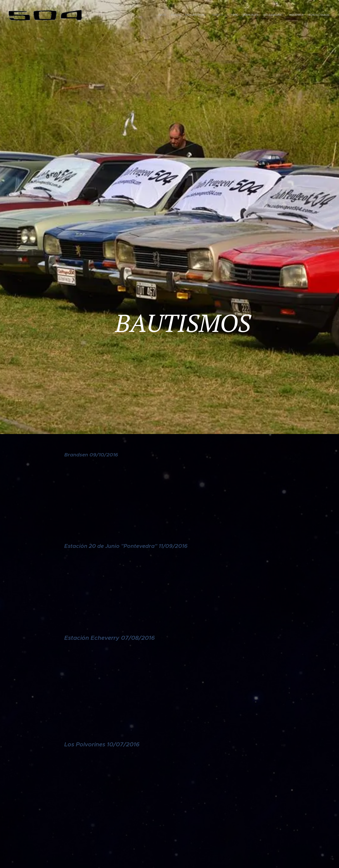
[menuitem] (282, 15)
